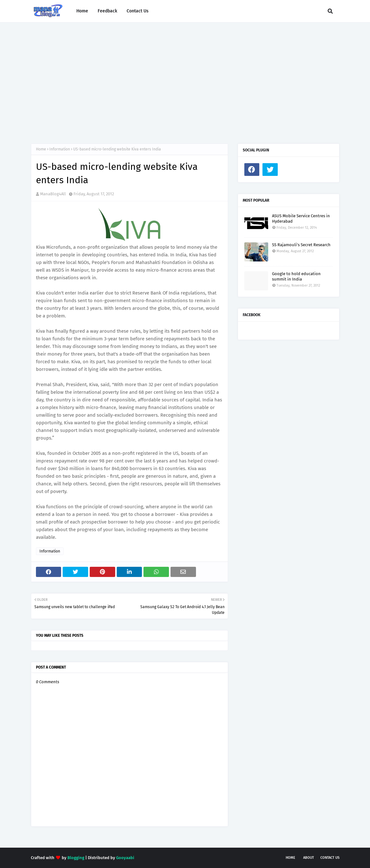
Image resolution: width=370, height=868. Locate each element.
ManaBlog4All (53, 194)
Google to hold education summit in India (296, 276)
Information (60, 149)
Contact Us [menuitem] (138, 11)
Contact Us (330, 858)
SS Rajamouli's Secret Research (301, 245)
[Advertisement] (185, 77)
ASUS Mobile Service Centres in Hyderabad (301, 219)
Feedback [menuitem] (107, 11)
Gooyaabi (125, 858)
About (309, 858)
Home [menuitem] (82, 11)
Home (41, 149)
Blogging (76, 858)
